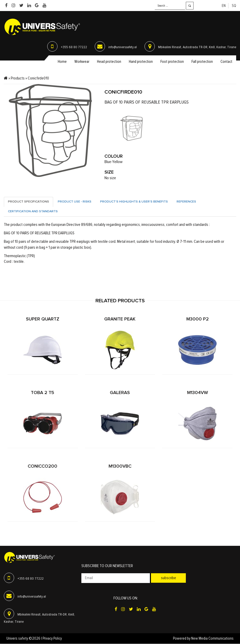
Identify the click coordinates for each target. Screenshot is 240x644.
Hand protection (141, 62)
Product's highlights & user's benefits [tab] (134, 202)
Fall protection (202, 62)
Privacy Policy (52, 638)
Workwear (82, 62)
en (224, 6)
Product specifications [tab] (28, 202)
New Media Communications (212, 638)
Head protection (109, 62)
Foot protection (172, 62)
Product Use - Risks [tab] (75, 202)
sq (234, 6)
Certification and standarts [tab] (33, 212)
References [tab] (186, 202)
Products (18, 78)
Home (62, 62)
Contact (226, 62)
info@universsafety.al (123, 47)
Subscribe (169, 578)
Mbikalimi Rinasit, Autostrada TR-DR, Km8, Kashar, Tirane (197, 47)
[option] (132, 128)
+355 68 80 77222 (74, 47)
